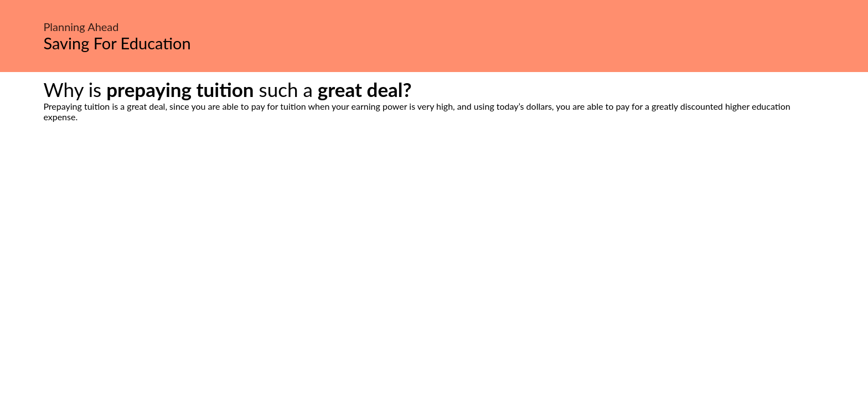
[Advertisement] (434, 226)
